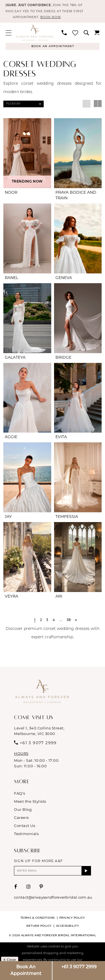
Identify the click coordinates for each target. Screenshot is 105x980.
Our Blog (23, 811)
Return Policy (39, 928)
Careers (21, 819)
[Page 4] (54, 622)
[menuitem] (9, 34)
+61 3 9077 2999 (79, 967)
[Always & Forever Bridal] (35, 34)
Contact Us (25, 827)
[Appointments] (53, 48)
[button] (9, 34)
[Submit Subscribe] (86, 872)
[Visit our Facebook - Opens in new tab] (16, 888)
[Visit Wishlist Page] (75, 34)
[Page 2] (40, 622)
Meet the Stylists (30, 803)
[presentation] (27, 154)
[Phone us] (64, 34)
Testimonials (26, 835)
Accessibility (67, 928)
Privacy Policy (72, 920)
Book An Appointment (26, 971)
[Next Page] (77, 622)
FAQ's (20, 795)
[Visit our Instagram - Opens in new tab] (29, 888)
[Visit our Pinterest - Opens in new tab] (41, 888)
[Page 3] (47, 622)
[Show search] (86, 34)
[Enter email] (53, 872)
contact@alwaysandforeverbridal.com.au (53, 899)
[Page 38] (69, 622)
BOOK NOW (58, 18)
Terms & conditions (38, 920)
